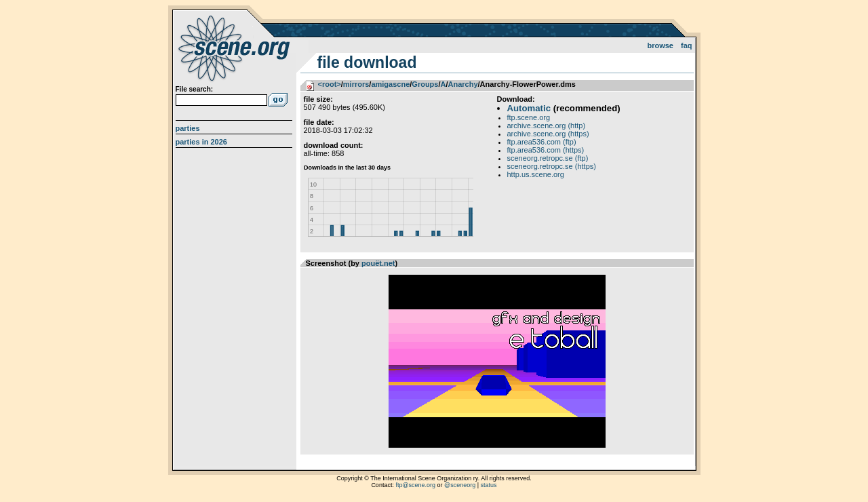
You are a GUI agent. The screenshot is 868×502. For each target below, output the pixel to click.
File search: (195, 89)
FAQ (687, 45)
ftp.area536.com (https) (546, 150)
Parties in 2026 (201, 142)
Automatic (529, 108)
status (489, 485)
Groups (425, 84)
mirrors (356, 84)
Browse (660, 45)
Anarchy (463, 84)
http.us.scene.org (536, 174)
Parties (188, 128)
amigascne (390, 84)
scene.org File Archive (236, 47)
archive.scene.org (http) (547, 125)
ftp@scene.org (415, 485)
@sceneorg (460, 485)
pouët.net (378, 263)
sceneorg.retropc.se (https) (552, 166)
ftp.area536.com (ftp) (542, 142)
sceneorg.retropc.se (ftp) (548, 158)
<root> (330, 84)
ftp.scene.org (529, 117)
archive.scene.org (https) (548, 134)
